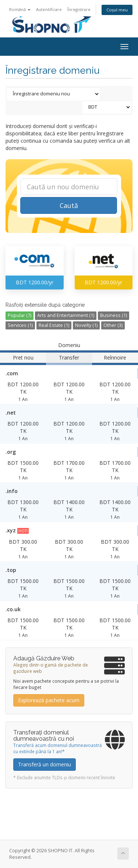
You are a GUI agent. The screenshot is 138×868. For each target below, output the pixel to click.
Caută (69, 205)
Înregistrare (79, 9)
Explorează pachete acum (49, 700)
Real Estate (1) (54, 325)
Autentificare (49, 9)
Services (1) (20, 325)
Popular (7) (20, 315)
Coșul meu (117, 10)
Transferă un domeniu (45, 764)
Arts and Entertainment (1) (66, 315)
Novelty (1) (86, 325)
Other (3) (113, 325)
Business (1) (114, 315)
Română (20, 9)
